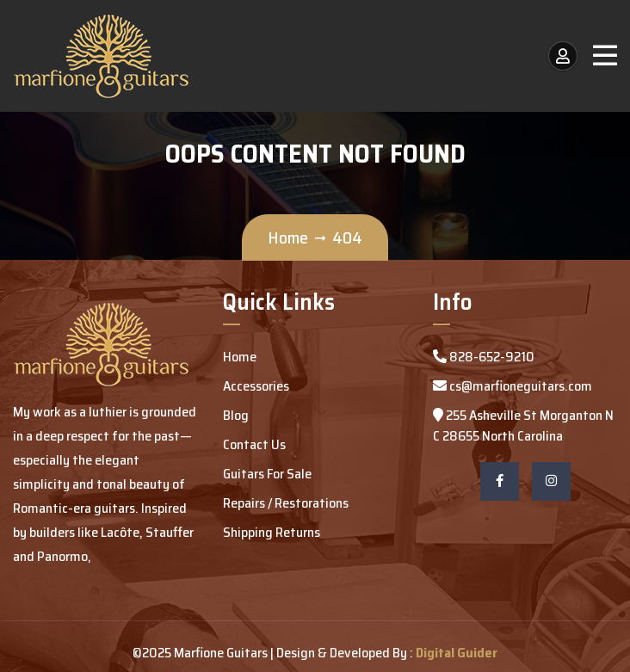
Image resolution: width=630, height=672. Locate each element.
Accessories (256, 386)
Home (288, 237)
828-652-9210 (484, 357)
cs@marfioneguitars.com (513, 386)
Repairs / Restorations (286, 503)
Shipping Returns (272, 532)
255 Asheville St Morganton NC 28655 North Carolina (523, 425)
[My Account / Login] (563, 56)
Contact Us (254, 444)
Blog (236, 415)
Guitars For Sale (267, 474)
